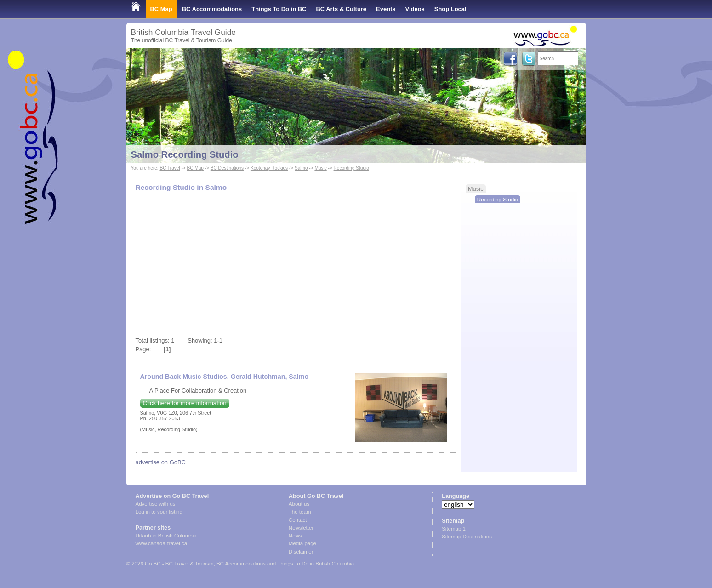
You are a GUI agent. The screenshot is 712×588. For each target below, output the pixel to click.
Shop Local (450, 9)
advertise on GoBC (161, 462)
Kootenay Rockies (269, 168)
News (295, 536)
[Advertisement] (296, 262)
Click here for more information (185, 403)
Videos (415, 9)
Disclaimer (301, 552)
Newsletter (301, 528)
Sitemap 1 (454, 529)
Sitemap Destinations (467, 537)
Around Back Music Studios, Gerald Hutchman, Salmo (225, 377)
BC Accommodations (212, 9)
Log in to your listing (159, 512)
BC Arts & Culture (341, 9)
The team (300, 512)
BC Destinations (227, 168)
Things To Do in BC (279, 9)
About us (299, 504)
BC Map (161, 9)
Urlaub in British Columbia (166, 536)
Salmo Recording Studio (185, 154)
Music (320, 168)
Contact (298, 520)
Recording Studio (351, 168)
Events (386, 9)
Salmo (301, 168)
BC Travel (170, 168)
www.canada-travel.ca (162, 543)
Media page (302, 543)
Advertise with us (156, 504)
